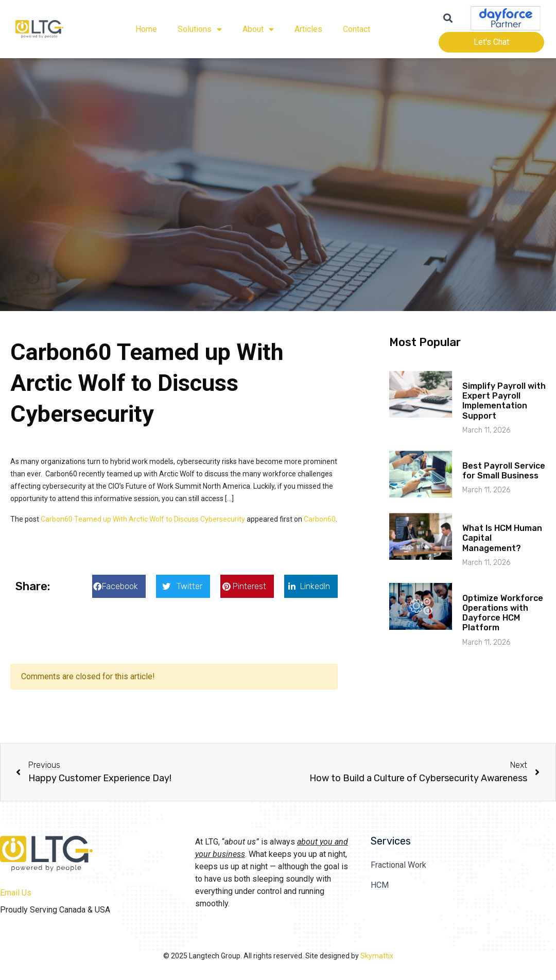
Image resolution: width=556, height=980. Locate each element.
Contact (357, 29)
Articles (308, 29)
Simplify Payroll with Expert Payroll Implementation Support (504, 401)
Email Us (16, 893)
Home (146, 29)
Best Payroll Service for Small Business (504, 471)
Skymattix (377, 956)
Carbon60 (320, 519)
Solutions (200, 29)
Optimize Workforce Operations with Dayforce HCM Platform (503, 613)
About (258, 29)
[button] (119, 586)
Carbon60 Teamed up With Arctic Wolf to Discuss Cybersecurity (143, 519)
